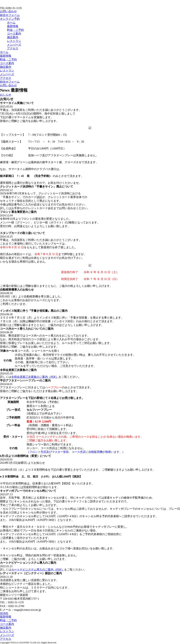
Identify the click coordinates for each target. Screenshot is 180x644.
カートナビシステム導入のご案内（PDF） (38, 570)
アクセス (13, 48)
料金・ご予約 (15, 30)
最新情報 (13, 26)
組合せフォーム (10, 15)
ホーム (11, 22)
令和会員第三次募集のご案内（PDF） (35, 377)
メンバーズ (14, 45)
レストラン (14, 41)
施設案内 (13, 37)
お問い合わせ (8, 11)
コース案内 (14, 34)
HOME (4, 613)
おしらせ (6, 95)
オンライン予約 (10, 19)
